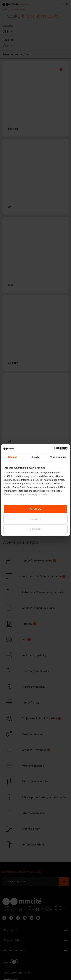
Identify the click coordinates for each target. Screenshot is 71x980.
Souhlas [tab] (13, 457)
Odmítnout (35, 529)
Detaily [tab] (35, 457)
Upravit (36, 519)
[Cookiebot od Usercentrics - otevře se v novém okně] (54, 449)
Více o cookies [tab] (58, 457)
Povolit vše (35, 509)
